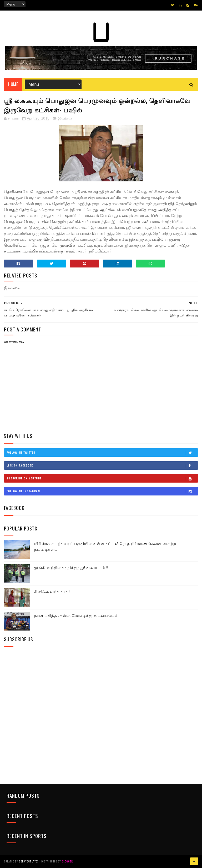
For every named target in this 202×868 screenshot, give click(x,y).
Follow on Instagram (102, 491)
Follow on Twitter (102, 453)
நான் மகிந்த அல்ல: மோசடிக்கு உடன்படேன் (77, 615)
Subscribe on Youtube (102, 478)
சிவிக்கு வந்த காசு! (52, 591)
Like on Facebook (102, 465)
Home (13, 84)
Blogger (67, 861)
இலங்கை (65, 118)
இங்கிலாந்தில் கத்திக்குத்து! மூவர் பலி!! (71, 567)
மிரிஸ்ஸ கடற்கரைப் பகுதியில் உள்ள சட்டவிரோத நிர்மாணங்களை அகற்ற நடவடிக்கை (105, 546)
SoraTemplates (29, 861)
